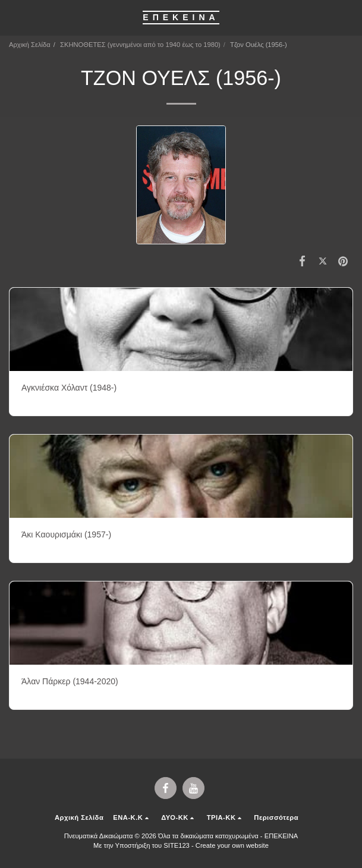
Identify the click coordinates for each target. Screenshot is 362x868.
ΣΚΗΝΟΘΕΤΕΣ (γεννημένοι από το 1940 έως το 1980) (140, 45)
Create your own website (232, 845)
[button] (13, 17)
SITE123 (177, 845)
